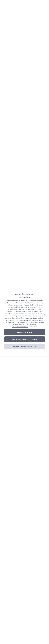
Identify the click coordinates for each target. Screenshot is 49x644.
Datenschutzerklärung (20, 327)
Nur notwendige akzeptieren (25, 339)
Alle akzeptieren (25, 332)
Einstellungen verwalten (24, 347)
